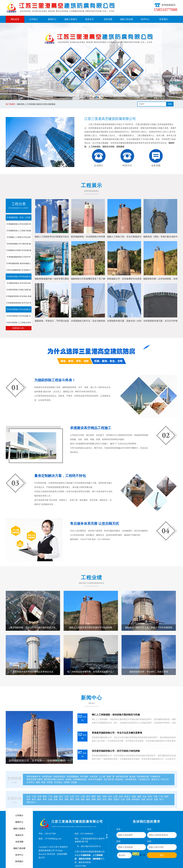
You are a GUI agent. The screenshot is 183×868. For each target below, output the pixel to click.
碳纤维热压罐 (122, 777)
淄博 (66, 799)
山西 (115, 797)
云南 (145, 797)
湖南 (139, 797)
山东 (72, 797)
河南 (105, 797)
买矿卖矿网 (109, 779)
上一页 (33, 59)
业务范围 (108, 19)
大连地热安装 (131, 779)
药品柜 (74, 782)
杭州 (28, 799)
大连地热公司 (144, 779)
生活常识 (30, 782)
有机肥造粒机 (59, 777)
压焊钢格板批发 (80, 779)
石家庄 (116, 799)
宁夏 (155, 797)
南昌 (83, 799)
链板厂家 (111, 777)
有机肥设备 (47, 777)
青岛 (61, 799)
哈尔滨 (150, 799)
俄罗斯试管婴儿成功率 (54, 779)
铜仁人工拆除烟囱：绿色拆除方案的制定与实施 (116, 715)
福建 (56, 797)
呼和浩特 (136, 799)
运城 (128, 799)
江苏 (66, 797)
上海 (34, 797)
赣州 (88, 799)
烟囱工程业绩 (127, 19)
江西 (83, 797)
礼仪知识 (58, 782)
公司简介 (34, 19)
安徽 (134, 797)
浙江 (61, 797)
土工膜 (102, 777)
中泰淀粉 (94, 777)
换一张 (142, 855)
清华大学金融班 (95, 779)
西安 (99, 799)
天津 (39, 797)
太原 (123, 799)
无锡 (50, 799)
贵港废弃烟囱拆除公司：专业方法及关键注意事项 (117, 733)
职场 (43, 782)
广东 (50, 797)
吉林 (121, 797)
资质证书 (89, 19)
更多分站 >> (32, 802)
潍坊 (72, 799)
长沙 (161, 799)
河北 (110, 797)
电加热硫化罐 (143, 777)
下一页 (150, 59)
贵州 (150, 797)
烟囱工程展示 (71, 19)
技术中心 (145, 19)
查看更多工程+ (19, 328)
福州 (166, 797)
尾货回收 (119, 779)
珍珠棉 (68, 779)
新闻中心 (52, 19)
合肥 (156, 799)
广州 (161, 797)
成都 (94, 799)
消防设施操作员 (33, 777)
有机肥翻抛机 (73, 777)
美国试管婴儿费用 (34, 779)
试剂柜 (50, 782)
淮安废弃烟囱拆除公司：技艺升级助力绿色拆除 (116, 751)
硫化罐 (132, 777)
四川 (88, 797)
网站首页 (15, 19)
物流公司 (155, 779)
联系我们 (164, 19)
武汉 (105, 799)
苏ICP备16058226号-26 (91, 846)
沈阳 (77, 799)
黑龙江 (127, 797)
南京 (34, 799)
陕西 (94, 797)
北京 (28, 797)
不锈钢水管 (155, 777)
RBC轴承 (84, 777)
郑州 (110, 799)
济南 (56, 799)
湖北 (99, 797)
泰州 (45, 799)
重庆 (45, 797)
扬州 (39, 799)
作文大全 (165, 779)
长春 (143, 799)
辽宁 (77, 797)
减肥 (38, 782)
